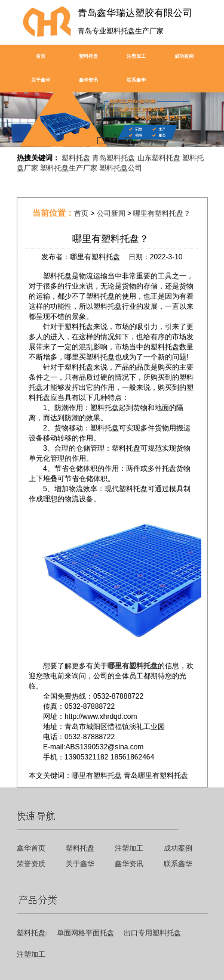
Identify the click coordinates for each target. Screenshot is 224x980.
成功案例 (184, 56)
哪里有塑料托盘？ (162, 213)
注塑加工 (136, 56)
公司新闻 (111, 213)
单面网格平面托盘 (85, 933)
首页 (41, 56)
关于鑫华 (41, 80)
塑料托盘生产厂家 (69, 168)
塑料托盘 (88, 56)
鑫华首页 (31, 848)
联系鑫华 (136, 80)
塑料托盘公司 (121, 168)
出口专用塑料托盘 (152, 933)
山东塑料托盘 (159, 158)
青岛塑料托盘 (113, 158)
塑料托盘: (32, 933)
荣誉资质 (31, 864)
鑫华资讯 (88, 80)
